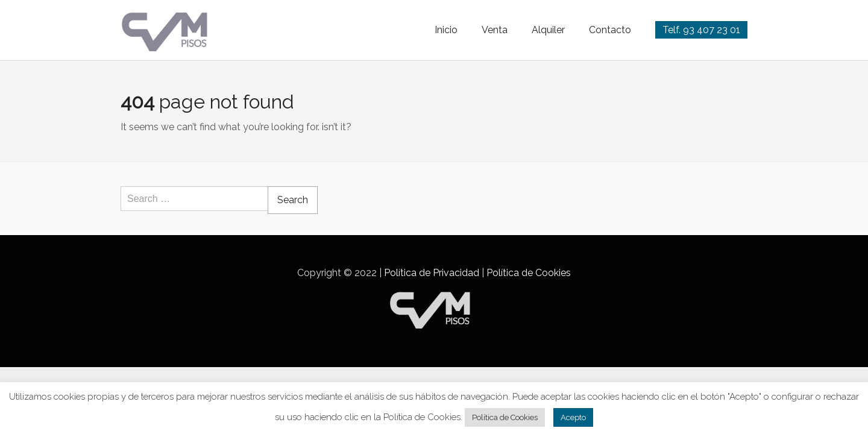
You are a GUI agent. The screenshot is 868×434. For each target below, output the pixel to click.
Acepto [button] (573, 417)
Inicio (446, 30)
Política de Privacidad (432, 273)
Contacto (610, 30)
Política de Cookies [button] (505, 417)
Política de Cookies (529, 273)
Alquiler (548, 30)
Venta (495, 30)
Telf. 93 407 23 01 (701, 30)
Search (293, 200)
